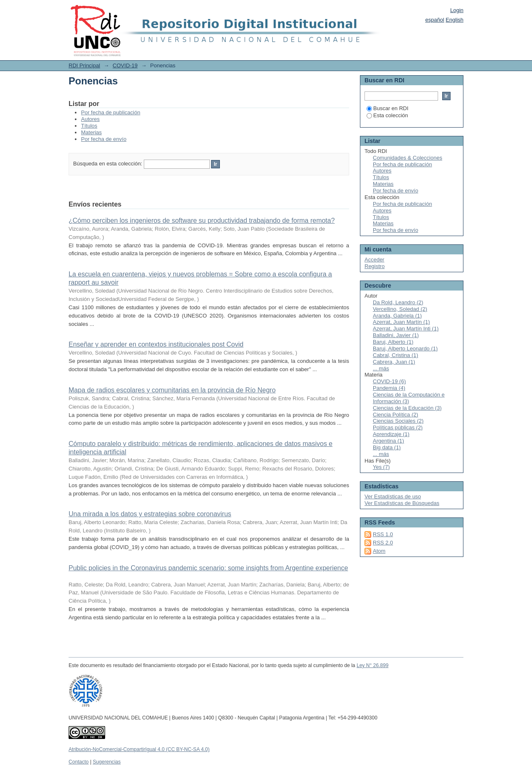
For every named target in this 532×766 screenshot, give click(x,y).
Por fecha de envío (104, 139)
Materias (91, 132)
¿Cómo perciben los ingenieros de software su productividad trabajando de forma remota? (202, 220)
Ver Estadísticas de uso (393, 496)
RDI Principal (84, 65)
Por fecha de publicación (111, 112)
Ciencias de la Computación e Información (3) (409, 398)
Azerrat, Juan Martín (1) (401, 322)
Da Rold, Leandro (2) (398, 302)
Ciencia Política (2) (395, 415)
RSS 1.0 (383, 534)
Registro (374, 266)
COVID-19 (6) (389, 381)
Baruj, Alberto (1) (393, 342)
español (435, 20)
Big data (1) (387, 447)
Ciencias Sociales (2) (398, 421)
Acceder (374, 260)
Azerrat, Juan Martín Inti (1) (406, 329)
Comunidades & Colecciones (408, 158)
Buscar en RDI (388, 108)
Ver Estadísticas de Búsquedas (402, 503)
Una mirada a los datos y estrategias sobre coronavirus (150, 514)
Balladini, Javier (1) (396, 335)
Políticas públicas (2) (398, 427)
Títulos (89, 126)
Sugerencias (107, 762)
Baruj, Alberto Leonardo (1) (405, 349)
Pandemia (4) (389, 388)
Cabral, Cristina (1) (395, 355)
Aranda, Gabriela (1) (397, 316)
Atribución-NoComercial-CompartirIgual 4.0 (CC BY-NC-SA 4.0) (139, 749)
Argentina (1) (388, 441)
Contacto (79, 762)
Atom (379, 551)
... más (381, 368)
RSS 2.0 (383, 543)
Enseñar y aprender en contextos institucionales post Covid (156, 344)
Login (457, 10)
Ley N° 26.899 (373, 665)
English (454, 20)
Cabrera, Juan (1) (394, 362)
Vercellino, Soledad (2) (400, 309)
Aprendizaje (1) (391, 434)
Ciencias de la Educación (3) (407, 408)
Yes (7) (381, 467)
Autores (90, 119)
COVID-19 (125, 65)
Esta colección (387, 115)
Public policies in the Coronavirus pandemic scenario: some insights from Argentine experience (208, 568)
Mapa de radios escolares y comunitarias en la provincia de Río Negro (172, 390)
